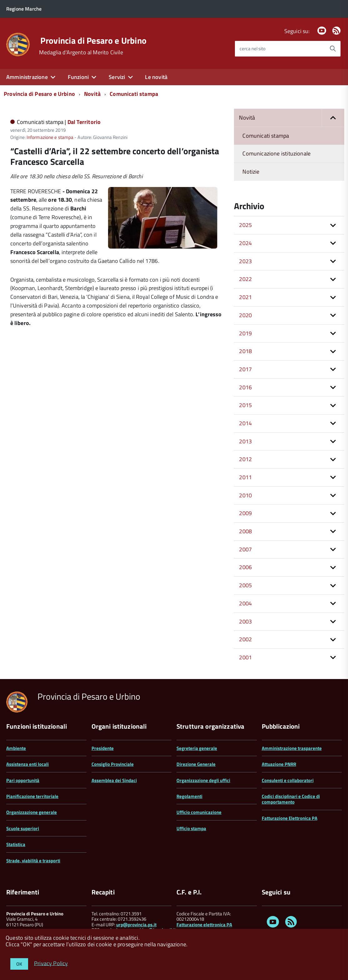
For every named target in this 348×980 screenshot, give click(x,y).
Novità (92, 94)
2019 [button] (245, 333)
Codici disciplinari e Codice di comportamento (291, 799)
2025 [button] (245, 225)
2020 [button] (245, 315)
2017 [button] (245, 369)
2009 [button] (245, 513)
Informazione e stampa (50, 137)
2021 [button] (245, 297)
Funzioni (78, 77)
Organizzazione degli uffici (203, 780)
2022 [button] (245, 279)
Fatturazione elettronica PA (204, 925)
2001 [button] (245, 657)
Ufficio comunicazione (199, 812)
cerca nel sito (253, 49)
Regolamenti (189, 796)
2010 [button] (245, 495)
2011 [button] (245, 477)
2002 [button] (245, 639)
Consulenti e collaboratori (288, 780)
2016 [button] (245, 387)
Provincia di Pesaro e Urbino (93, 41)
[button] (333, 118)
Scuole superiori (23, 828)
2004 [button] (245, 603)
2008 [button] (245, 531)
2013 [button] (245, 441)
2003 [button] (245, 621)
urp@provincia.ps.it (136, 925)
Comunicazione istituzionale (276, 153)
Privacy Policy (51, 963)
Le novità (156, 77)
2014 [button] (245, 423)
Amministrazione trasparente (292, 748)
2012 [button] (245, 459)
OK (19, 964)
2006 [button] (245, 567)
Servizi (117, 77)
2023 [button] (245, 261)
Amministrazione (27, 77)
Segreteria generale (197, 748)
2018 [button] (245, 351)
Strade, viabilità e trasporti (33, 861)
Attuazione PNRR (279, 764)
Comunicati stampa (134, 94)
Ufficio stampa (191, 828)
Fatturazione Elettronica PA (290, 818)
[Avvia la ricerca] (333, 49)
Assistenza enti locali (27, 764)
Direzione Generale (196, 764)
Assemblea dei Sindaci (114, 780)
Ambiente (16, 748)
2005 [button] (245, 585)
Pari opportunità (23, 780)
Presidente (103, 748)
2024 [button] (245, 243)
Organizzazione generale (32, 812)
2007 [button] (245, 549)
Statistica (16, 844)
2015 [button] (245, 405)
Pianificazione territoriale (32, 796)
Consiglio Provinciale (113, 764)
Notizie (251, 172)
